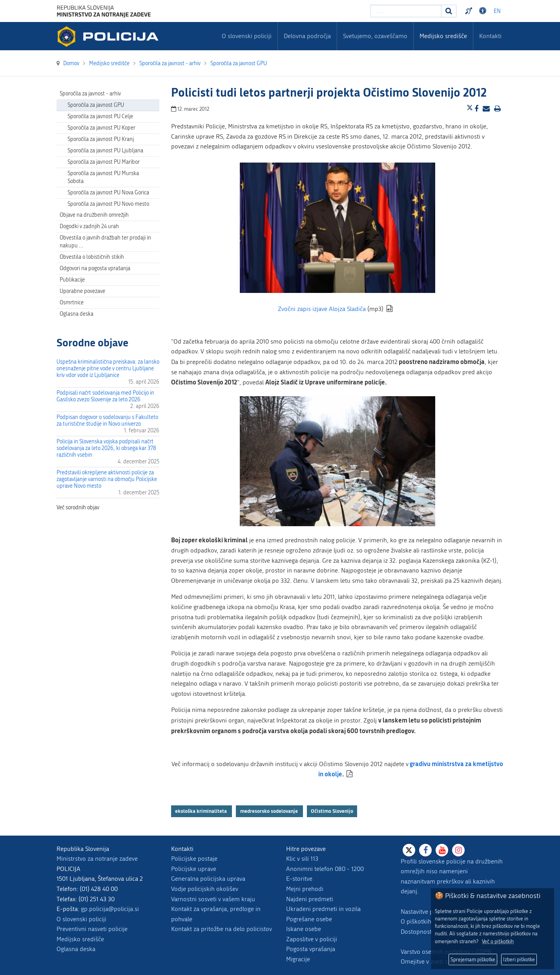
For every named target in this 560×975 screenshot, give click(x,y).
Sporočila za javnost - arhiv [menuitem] (90, 94)
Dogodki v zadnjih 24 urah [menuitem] (89, 226)
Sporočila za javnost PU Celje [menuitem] (100, 116)
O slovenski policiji (81, 919)
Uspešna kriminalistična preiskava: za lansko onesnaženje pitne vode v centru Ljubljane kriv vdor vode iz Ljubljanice (108, 369)
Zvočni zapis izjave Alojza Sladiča (322, 309)
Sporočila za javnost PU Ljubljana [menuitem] (105, 151)
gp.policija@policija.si (110, 909)
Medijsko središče (80, 939)
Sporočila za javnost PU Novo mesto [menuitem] (108, 204)
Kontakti (490, 36)
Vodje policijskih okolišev (205, 889)
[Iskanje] (449, 11)
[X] (409, 850)
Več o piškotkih (498, 941)
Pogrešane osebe (309, 919)
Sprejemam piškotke (473, 959)
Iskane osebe (304, 929)
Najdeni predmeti (310, 899)
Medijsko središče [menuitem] (443, 36)
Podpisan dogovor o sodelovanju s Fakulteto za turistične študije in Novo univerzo (107, 421)
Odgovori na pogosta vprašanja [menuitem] (95, 268)
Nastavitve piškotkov (428, 912)
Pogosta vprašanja (311, 949)
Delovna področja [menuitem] (307, 36)
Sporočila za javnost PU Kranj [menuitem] (101, 139)
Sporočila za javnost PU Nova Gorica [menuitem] (108, 193)
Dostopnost (416, 932)
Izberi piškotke (519, 959)
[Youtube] (442, 850)
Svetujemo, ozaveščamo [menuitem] (375, 36)
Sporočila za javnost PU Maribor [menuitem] (104, 162)
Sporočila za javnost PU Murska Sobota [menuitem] (103, 177)
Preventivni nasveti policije (92, 929)
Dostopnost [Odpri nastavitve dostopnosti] (484, 11)
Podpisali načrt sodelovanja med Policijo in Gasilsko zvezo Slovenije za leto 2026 (105, 396)
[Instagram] (458, 850)
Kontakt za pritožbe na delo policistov (222, 929)
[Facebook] (425, 850)
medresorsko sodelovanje (270, 811)
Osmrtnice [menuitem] (72, 303)
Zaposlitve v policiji (312, 939)
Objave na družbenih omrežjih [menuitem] (94, 215)
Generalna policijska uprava (208, 879)
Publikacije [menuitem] (72, 280)
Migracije (298, 959)
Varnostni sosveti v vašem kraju (213, 899)
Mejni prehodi (305, 889)
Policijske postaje (194, 859)
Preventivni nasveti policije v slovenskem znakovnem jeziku (470, 11)
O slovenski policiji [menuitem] (247, 36)
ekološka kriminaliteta (202, 811)
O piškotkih (416, 921)
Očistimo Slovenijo (332, 811)
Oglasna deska (77, 314)
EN (497, 11)
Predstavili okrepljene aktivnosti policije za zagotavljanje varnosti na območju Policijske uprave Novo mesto (107, 479)
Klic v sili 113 (302, 859)
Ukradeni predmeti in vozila (323, 909)
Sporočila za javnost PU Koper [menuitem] (101, 128)
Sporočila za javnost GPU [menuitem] (96, 105)
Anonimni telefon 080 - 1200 (325, 869)
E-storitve (299, 879)
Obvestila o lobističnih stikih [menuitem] (92, 257)
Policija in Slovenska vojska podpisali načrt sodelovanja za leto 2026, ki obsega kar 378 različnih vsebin (106, 448)
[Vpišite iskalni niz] (406, 11)
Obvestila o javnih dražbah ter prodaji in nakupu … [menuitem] (105, 242)
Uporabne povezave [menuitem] (82, 291)
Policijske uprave (194, 869)
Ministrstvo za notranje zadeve (97, 859)
